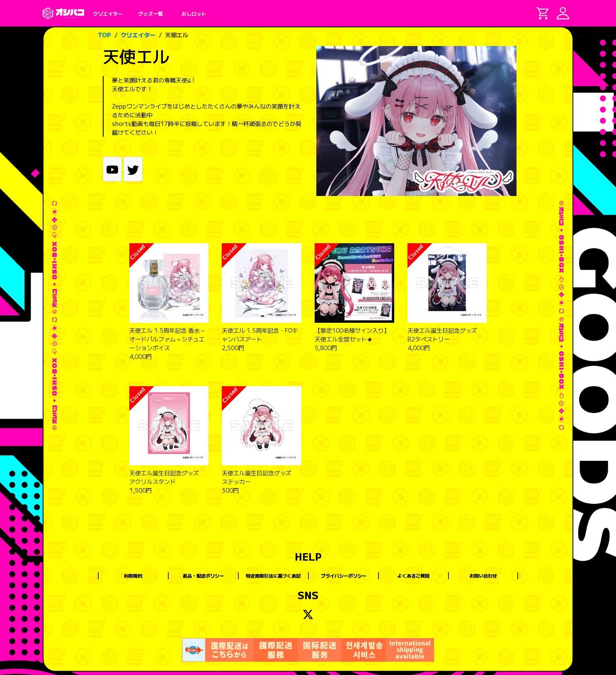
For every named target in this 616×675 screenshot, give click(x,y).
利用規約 (133, 576)
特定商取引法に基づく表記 (273, 576)
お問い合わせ (483, 576)
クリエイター (138, 35)
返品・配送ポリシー (203, 576)
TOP (104, 35)
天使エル (177, 35)
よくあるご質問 (413, 576)
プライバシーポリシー (344, 576)
